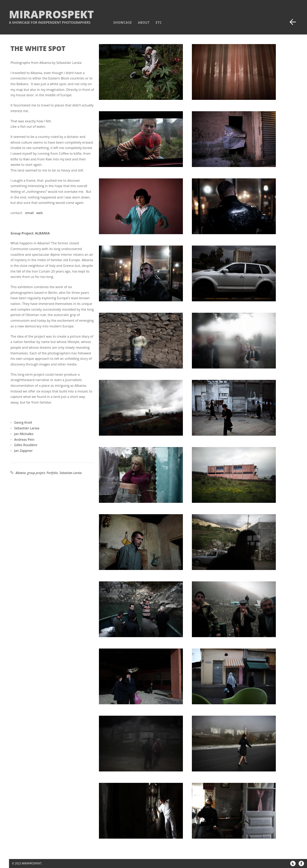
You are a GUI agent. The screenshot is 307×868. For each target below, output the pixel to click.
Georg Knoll (23, 422)
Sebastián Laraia (27, 428)
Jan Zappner (23, 450)
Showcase (123, 22)
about (144, 22)
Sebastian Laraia (70, 473)
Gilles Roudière (26, 445)
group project (36, 473)
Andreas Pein (24, 439)
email (29, 213)
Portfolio (52, 473)
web (39, 213)
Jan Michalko (24, 434)
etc (159, 22)
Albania (21, 473)
